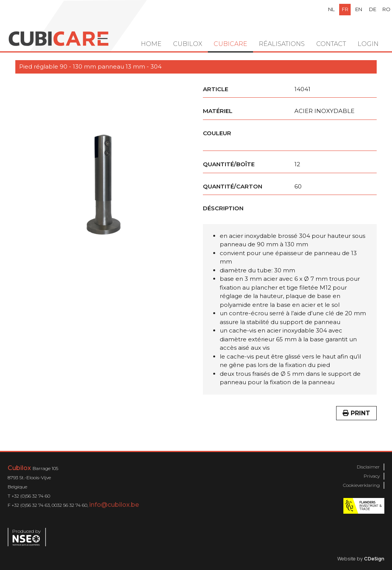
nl (331, 9)
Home (151, 44)
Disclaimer (368, 467)
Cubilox (188, 44)
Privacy (372, 476)
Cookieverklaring (361, 485)
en (359, 9)
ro (386, 9)
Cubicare (230, 44)
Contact (331, 44)
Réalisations (282, 44)
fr (345, 9)
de (373, 9)
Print (356, 413)
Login (368, 44)
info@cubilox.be (114, 505)
